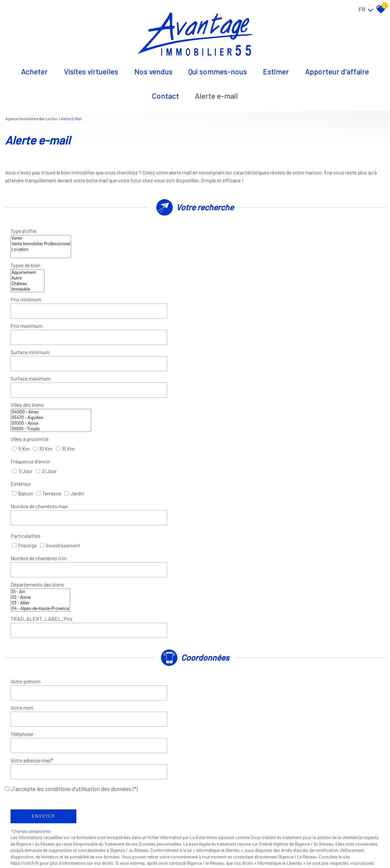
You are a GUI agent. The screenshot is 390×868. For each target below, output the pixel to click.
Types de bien (218, 233)
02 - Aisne (130, 371)
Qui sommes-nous (218, 67)
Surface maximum (223, 273)
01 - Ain (130, 365)
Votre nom (215, 432)
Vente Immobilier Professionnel (130, 230)
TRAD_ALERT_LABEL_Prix (234, 373)
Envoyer (46, 495)
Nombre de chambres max (42, 333)
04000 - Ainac (140, 288)
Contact (166, 92)
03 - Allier (130, 376)
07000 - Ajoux (140, 299)
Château (307, 236)
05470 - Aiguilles (140, 293)
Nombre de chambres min (231, 351)
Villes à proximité (222, 296)
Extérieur (214, 316)
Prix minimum (28, 255)
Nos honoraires (88, 848)
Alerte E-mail (216, 92)
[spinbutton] (143, 255)
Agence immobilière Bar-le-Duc (32, 113)
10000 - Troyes (140, 304)
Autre (307, 230)
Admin (123, 848)
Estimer (276, 67)
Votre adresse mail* (225, 450)
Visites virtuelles (91, 67)
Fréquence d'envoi (33, 316)
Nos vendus (153, 67)
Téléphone (25, 450)
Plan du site (27, 848)
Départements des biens (40, 373)
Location (130, 236)
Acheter (34, 67)
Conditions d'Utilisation (172, 562)
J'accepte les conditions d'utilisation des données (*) (74, 467)
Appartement (307, 224)
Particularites (28, 351)
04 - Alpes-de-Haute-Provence (130, 382)
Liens (110, 848)
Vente (130, 224)
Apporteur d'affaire (337, 67)
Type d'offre (26, 233)
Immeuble (307, 241)
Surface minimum (33, 273)
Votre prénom (28, 432)
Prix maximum (219, 255)
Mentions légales (56, 848)
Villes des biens (30, 296)
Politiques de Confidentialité (113, 562)
